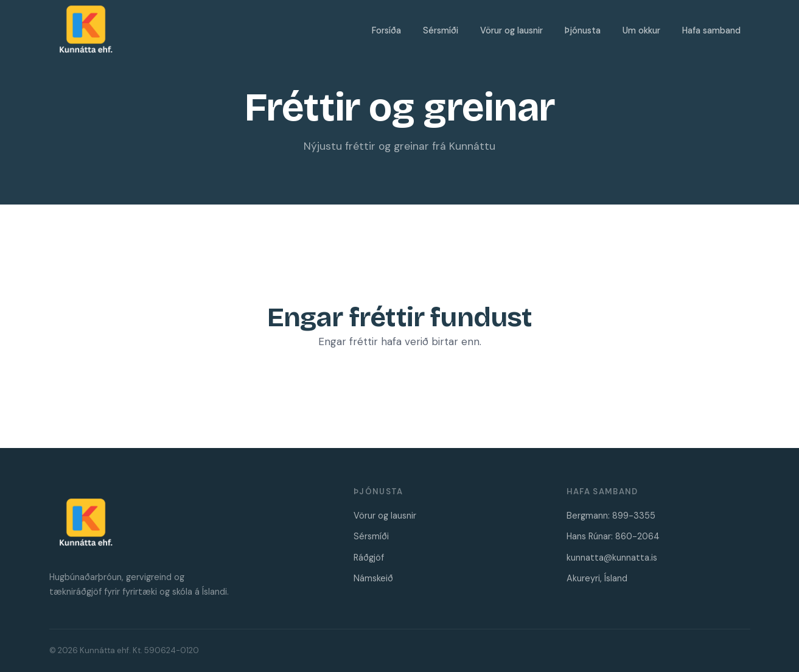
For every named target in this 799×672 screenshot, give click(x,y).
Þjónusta (583, 30)
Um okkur (641, 30)
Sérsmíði (441, 30)
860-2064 (637, 536)
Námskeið (373, 578)
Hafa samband (711, 30)
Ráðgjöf (369, 558)
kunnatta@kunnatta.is (612, 558)
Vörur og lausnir (511, 30)
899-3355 (634, 516)
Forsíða (386, 30)
